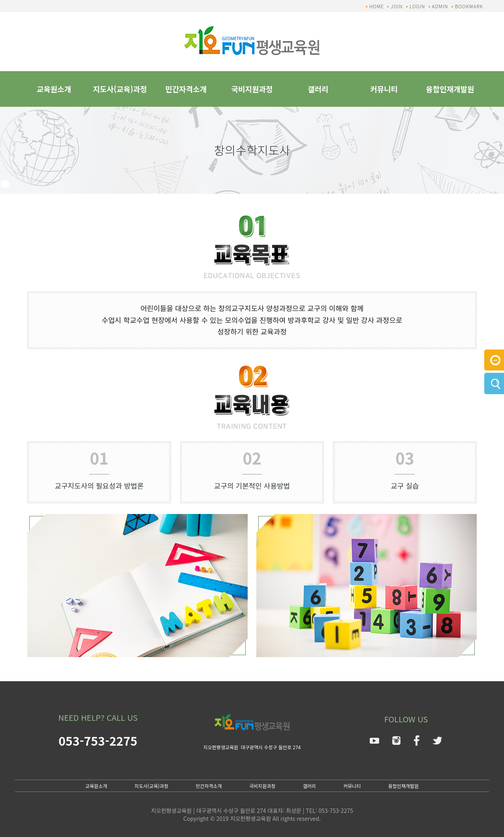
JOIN (397, 6)
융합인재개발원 (450, 89)
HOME (377, 6)
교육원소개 (54, 89)
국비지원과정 (252, 89)
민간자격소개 (186, 89)
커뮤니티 (384, 89)
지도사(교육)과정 (120, 89)
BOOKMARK (469, 6)
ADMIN (440, 6)
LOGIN (417, 6)
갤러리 (318, 89)
